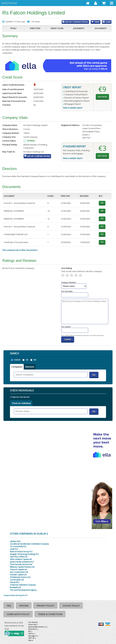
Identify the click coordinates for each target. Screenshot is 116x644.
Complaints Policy (18, 614)
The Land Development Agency (23, 590)
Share (108, 22)
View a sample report (73, 108)
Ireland (17, 360)
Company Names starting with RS (15, 595)
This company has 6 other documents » (20, 250)
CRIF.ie (31, 634)
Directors (35, 28)
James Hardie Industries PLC (22, 562)
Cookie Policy (71, 606)
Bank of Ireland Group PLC (21, 552)
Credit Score (57, 28)
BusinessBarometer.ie (37, 627)
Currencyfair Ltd (17, 580)
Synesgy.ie (32, 636)
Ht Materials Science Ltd (20, 577)
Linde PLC (14, 549)
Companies (17, 367)
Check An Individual (21, 403)
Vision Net (32, 624)
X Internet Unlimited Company (23, 585)
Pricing (24, 606)
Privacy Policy (45, 606)
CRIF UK (31, 638)
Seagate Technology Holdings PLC (24, 554)
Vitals (13, 28)
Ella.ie (31, 640)
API (30, 631)
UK (27, 360)
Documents (101, 28)
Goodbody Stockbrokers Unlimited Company (29, 544)
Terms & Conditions (50, 614)
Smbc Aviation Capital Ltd (21, 559)
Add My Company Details (77, 22)
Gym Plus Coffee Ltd (19, 557)
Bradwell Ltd (15, 587)
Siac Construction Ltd (19, 572)
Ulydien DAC (15, 541)
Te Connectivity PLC (18, 546)
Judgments (79, 28)
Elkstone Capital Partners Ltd (22, 567)
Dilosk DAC (15, 582)
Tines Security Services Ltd (21, 564)
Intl (35, 360)
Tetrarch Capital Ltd (18, 570)
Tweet (97, 22)
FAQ (9, 606)
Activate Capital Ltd (18, 575)
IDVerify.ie (32, 629)
